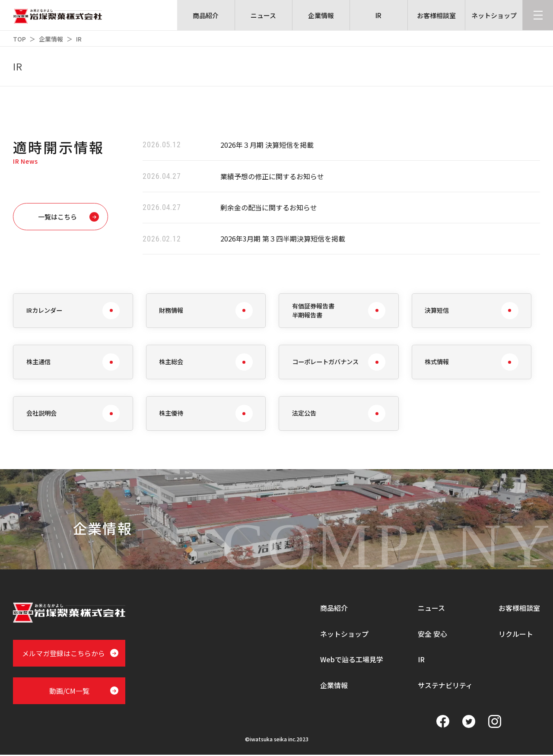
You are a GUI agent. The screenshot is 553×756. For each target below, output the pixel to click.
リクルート (516, 635)
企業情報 (51, 39)
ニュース (431, 609)
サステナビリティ (445, 686)
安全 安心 (432, 635)
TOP (19, 39)
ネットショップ (344, 635)
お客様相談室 (519, 609)
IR (421, 661)
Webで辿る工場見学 (352, 661)
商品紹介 (334, 609)
